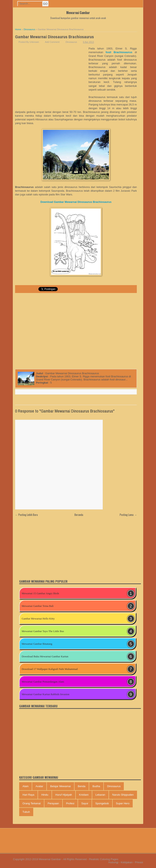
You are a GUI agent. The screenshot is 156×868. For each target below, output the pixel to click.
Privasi (139, 862)
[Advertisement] (52, 78)
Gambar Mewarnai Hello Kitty (38, 619)
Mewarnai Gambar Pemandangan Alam (43, 682)
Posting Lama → (128, 515)
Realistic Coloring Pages (104, 859)
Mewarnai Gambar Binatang (37, 644)
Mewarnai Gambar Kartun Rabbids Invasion (45, 694)
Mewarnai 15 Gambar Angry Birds (40, 593)
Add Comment (52, 42)
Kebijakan (127, 862)
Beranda (79, 515)
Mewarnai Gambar (78, 13)
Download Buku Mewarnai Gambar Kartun (45, 656)
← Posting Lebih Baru (26, 515)
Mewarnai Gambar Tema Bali (38, 606)
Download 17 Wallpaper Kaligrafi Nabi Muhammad (50, 669)
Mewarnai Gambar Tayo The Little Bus (43, 631)
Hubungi (113, 862)
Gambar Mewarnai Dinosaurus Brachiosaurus (54, 37)
